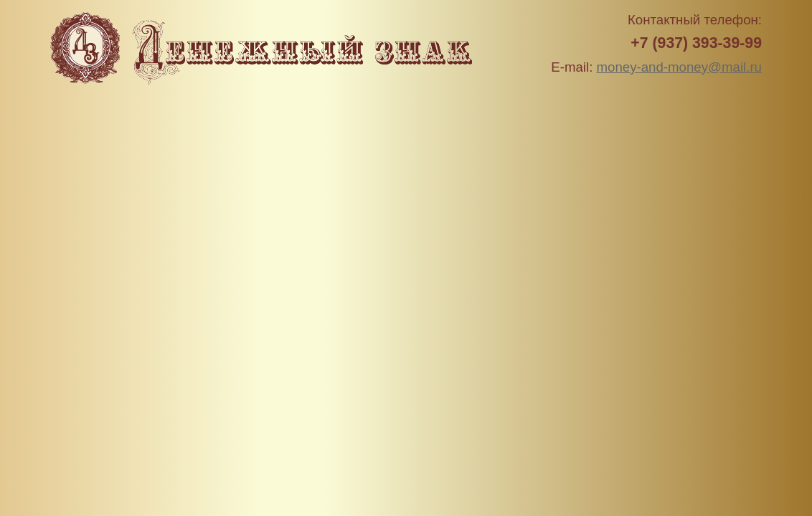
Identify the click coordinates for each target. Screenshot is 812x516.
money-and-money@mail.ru (679, 67)
